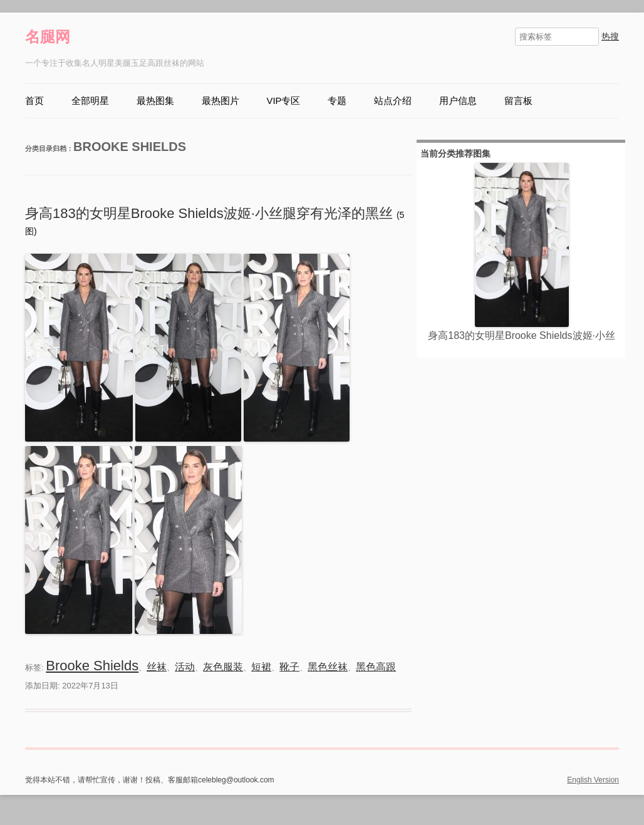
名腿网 (48, 37)
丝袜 (157, 667)
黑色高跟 (376, 667)
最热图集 (155, 101)
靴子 (289, 667)
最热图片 (221, 101)
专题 (337, 101)
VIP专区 (284, 101)
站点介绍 (393, 101)
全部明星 (90, 101)
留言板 (518, 101)
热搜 (610, 36)
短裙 (261, 667)
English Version (593, 780)
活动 (185, 667)
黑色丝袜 (328, 667)
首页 (34, 101)
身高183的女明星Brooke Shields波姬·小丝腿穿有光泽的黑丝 (211, 213)
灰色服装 (223, 667)
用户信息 (458, 101)
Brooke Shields (92, 666)
